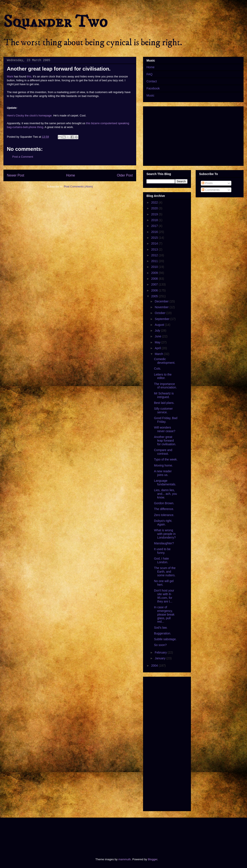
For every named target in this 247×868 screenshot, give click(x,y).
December (162, 301)
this (29, 76)
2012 (155, 255)
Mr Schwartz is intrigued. (164, 395)
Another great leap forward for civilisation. (165, 441)
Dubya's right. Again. (163, 523)
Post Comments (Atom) (78, 186)
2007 (155, 284)
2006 (155, 290)
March (159, 354)
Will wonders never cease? (165, 429)
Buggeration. (162, 633)
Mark (10, 76)
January (160, 658)
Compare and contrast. (163, 452)
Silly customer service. (163, 410)
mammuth (125, 859)
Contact (152, 81)
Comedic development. (165, 361)
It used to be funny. (162, 551)
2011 (155, 261)
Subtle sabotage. (165, 639)
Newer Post (16, 175)
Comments (211, 190)
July (158, 331)
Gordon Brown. (164, 503)
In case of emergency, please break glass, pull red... (164, 614)
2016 (155, 232)
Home (71, 175)
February (161, 652)
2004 (155, 666)
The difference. (164, 509)
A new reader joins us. (163, 473)
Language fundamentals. (165, 482)
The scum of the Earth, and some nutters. (165, 572)
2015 (155, 238)
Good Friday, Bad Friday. (166, 420)
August (160, 325)
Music (150, 95)
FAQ (149, 74)
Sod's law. (161, 628)
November (162, 307)
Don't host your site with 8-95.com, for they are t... (164, 596)
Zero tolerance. (164, 515)
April (158, 348)
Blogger (152, 859)
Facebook (153, 88)
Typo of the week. (166, 459)
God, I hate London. (161, 560)
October (160, 313)
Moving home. (163, 465)
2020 (155, 208)
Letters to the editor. (163, 376)
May (158, 342)
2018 (155, 220)
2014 (155, 243)
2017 (155, 226)
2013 (155, 249)
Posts (207, 183)
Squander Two (56, 22)
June (158, 336)
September (162, 319)
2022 (155, 202)
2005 (155, 296)
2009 (155, 273)
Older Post (125, 175)
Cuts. (158, 368)
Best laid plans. (164, 403)
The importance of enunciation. (165, 386)
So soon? (160, 645)
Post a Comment (23, 157)
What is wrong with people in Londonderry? (165, 534)
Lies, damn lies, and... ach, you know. (165, 494)
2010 (155, 267)
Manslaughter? (164, 543)
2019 (155, 214)
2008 (155, 279)
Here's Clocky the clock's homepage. (30, 115)
